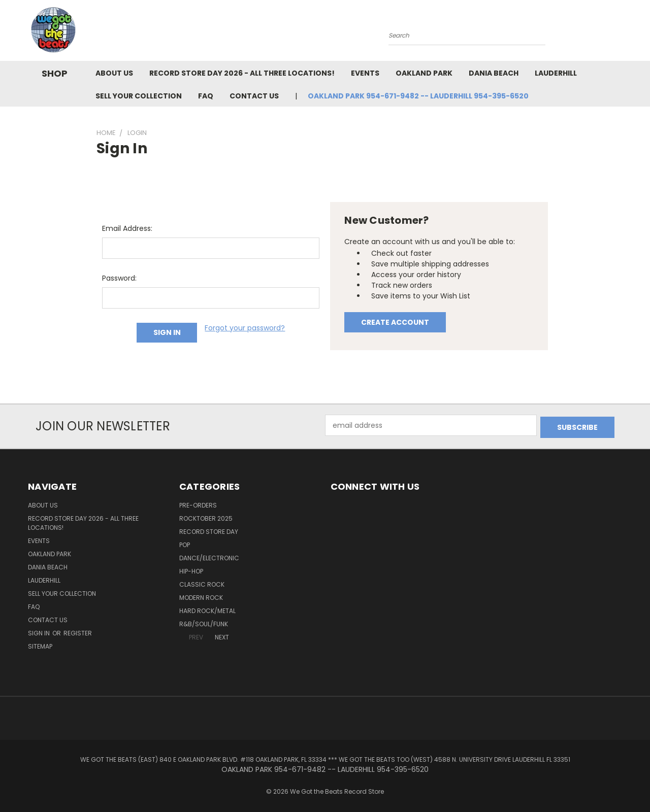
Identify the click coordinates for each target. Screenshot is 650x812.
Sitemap (40, 644)
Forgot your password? (245, 328)
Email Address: (127, 228)
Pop (185, 543)
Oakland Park (424, 73)
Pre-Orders (198, 503)
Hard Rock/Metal (207, 609)
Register (78, 631)
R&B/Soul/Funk (204, 622)
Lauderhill (556, 73)
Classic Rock (202, 582)
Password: (119, 278)
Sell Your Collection (139, 96)
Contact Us (254, 96)
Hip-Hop (191, 569)
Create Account (395, 322)
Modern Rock (201, 596)
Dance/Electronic (209, 556)
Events (365, 73)
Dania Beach (494, 73)
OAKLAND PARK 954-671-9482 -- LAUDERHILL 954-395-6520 (418, 96)
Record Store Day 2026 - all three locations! (242, 73)
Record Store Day (209, 530)
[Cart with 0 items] (620, 33)
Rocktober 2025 (206, 516)
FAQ (206, 96)
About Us (114, 73)
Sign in (40, 631)
